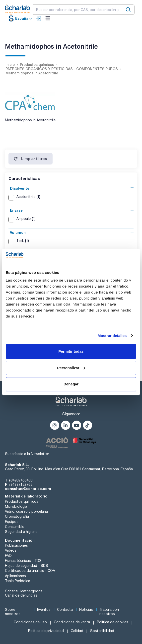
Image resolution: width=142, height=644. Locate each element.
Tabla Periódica (18, 581)
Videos (11, 550)
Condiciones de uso (30, 622)
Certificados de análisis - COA (30, 571)
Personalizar (71, 368)
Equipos (12, 522)
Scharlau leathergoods (24, 591)
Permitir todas (71, 351)
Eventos (44, 610)
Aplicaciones (15, 576)
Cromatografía (17, 516)
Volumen (18, 233)
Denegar (71, 384)
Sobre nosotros (13, 612)
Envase (16, 210)
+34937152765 (20, 484)
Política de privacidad (46, 631)
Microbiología (16, 506)
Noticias (86, 610)
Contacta (65, 610)
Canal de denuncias (21, 595)
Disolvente (20, 188)
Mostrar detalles (112, 336)
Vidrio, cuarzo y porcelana (26, 511)
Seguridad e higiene (21, 532)
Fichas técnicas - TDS (23, 561)
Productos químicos (22, 501)
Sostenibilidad (102, 631)
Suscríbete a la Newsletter (27, 454)
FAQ (8, 556)
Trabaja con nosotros (109, 612)
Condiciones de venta (72, 622)
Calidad (77, 631)
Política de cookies (113, 622)
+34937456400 (21, 480)
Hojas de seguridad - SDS (27, 566)
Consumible (15, 527)
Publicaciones (16, 545)
